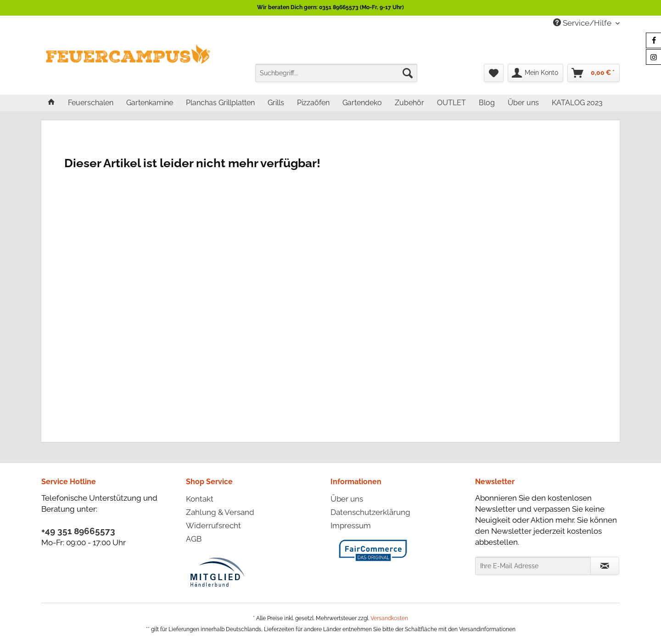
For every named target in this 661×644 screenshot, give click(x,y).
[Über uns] (523, 103)
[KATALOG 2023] (577, 103)
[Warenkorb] (594, 73)
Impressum (351, 525)
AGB (194, 539)
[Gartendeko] (362, 103)
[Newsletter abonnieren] (605, 566)
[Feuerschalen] (91, 103)
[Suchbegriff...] (336, 73)
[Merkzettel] (494, 73)
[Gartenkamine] (150, 103)
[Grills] (276, 103)
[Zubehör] (409, 103)
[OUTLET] (451, 103)
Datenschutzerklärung (370, 512)
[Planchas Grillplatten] (220, 103)
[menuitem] (336, 73)
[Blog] (487, 103)
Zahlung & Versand (220, 512)
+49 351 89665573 (78, 531)
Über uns (347, 499)
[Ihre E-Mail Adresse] (533, 566)
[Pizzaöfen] (313, 103)
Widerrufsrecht (213, 525)
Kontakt (200, 499)
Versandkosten (389, 618)
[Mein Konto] (535, 73)
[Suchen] (408, 73)
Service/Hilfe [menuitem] (583, 23)
